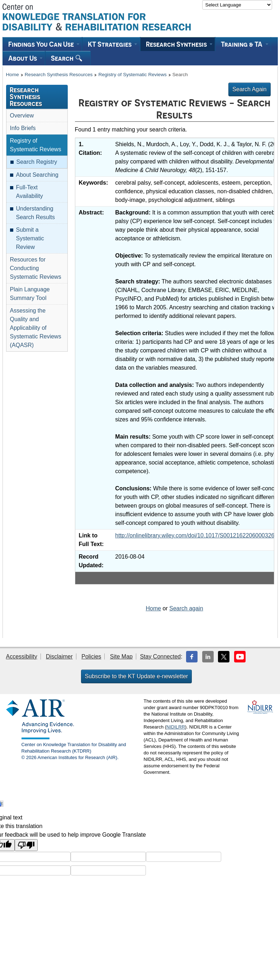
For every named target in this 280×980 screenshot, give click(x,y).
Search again (186, 608)
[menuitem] (42, 44)
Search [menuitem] (67, 58)
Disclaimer (59, 657)
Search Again (249, 89)
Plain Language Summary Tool (30, 294)
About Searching (37, 175)
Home (13, 75)
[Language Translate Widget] (237, 5)
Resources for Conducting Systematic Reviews (36, 268)
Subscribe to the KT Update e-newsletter (137, 676)
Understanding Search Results (36, 213)
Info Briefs (23, 128)
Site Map (121, 657)
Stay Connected (160, 657)
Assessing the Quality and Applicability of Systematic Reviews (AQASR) (36, 328)
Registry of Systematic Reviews (132, 75)
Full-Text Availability (30, 192)
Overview (22, 115)
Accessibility (22, 657)
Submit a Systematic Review (30, 238)
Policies (91, 657)
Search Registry (37, 162)
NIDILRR (176, 727)
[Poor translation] (26, 845)
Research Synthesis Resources (59, 75)
